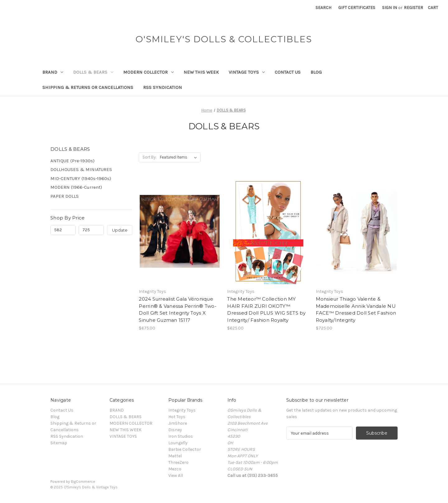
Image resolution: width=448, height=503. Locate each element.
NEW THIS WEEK (201, 72)
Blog (316, 72)
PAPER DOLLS (65, 196)
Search (323, 8)
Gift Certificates (357, 8)
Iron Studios (181, 436)
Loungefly (178, 443)
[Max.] (91, 230)
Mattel (175, 456)
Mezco (175, 469)
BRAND (53, 72)
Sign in (390, 8)
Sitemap (59, 443)
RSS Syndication (163, 87)
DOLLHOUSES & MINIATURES (81, 169)
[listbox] (180, 157)
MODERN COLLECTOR (148, 72)
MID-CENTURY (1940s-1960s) (81, 178)
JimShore (178, 423)
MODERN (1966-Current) (76, 187)
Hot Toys (177, 417)
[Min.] (63, 230)
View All (176, 475)
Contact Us (288, 72)
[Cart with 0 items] (433, 8)
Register (413, 8)
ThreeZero (178, 462)
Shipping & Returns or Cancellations (88, 87)
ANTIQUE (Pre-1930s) (72, 161)
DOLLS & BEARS (93, 72)
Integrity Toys (182, 410)
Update (120, 230)
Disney (175, 430)
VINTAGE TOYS (247, 72)
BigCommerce (83, 482)
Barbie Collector (185, 449)
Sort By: (149, 157)
